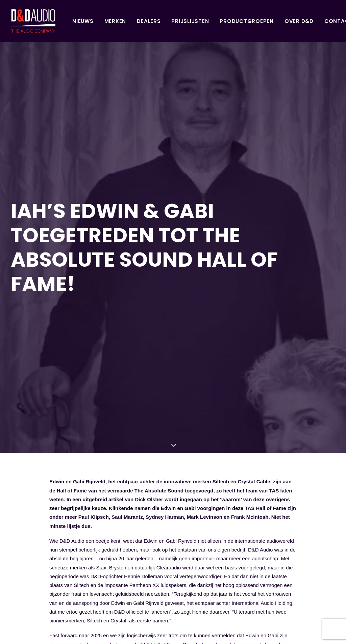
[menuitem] (59, 21)
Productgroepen (222, 21)
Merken (91, 21)
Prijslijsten (166, 21)
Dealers (124, 21)
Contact (314, 21)
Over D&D (275, 21)
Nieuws (59, 21)
